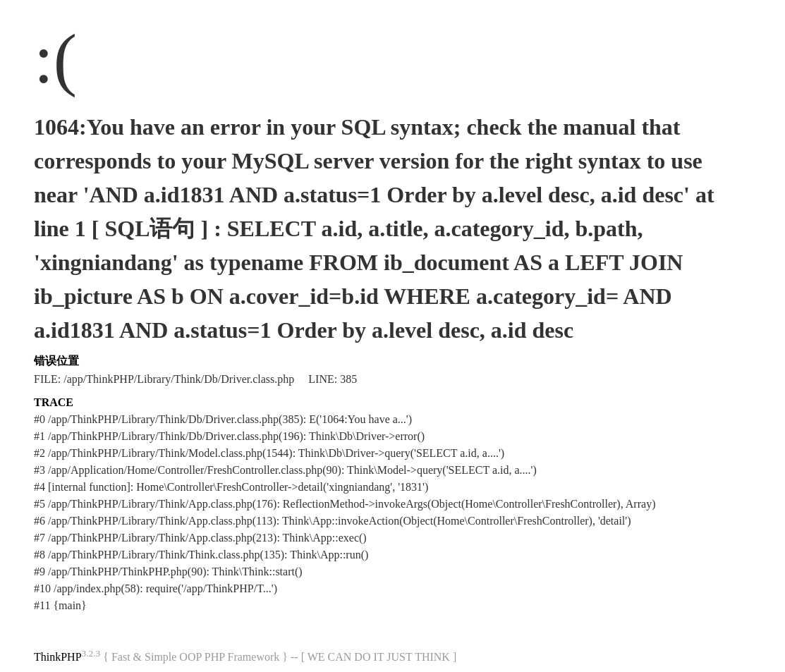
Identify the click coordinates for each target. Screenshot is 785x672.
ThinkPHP (58, 657)
